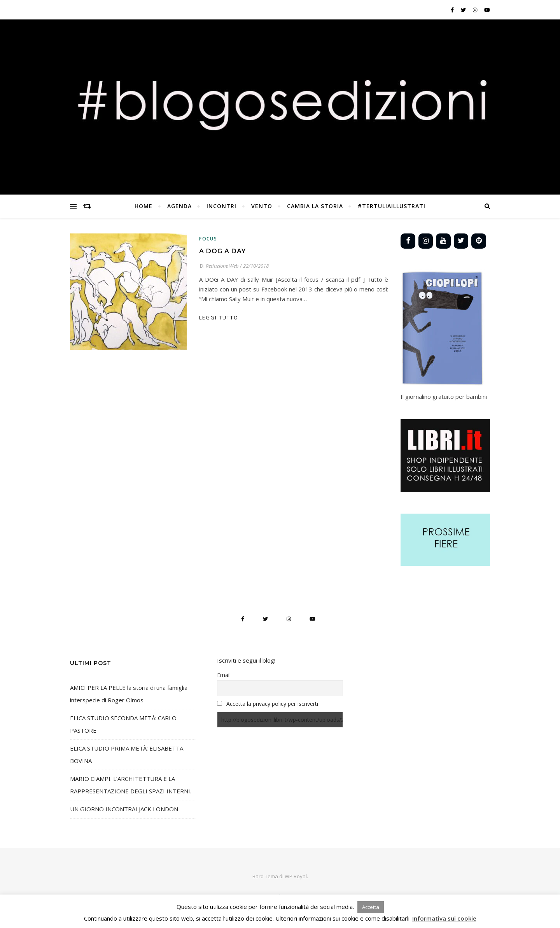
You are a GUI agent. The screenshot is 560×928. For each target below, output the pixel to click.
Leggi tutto (219, 318)
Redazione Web (222, 266)
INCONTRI (221, 206)
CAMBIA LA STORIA (315, 206)
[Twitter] (461, 241)
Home (143, 206)
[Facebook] (408, 241)
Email (224, 675)
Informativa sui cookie (444, 918)
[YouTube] (443, 241)
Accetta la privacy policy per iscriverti (272, 704)
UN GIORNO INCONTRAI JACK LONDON (124, 809)
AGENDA (179, 206)
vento (262, 206)
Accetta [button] (371, 907)
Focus (208, 239)
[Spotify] (479, 241)
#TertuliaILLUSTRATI (392, 206)
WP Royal (296, 876)
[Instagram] (426, 241)
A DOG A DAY (222, 251)
